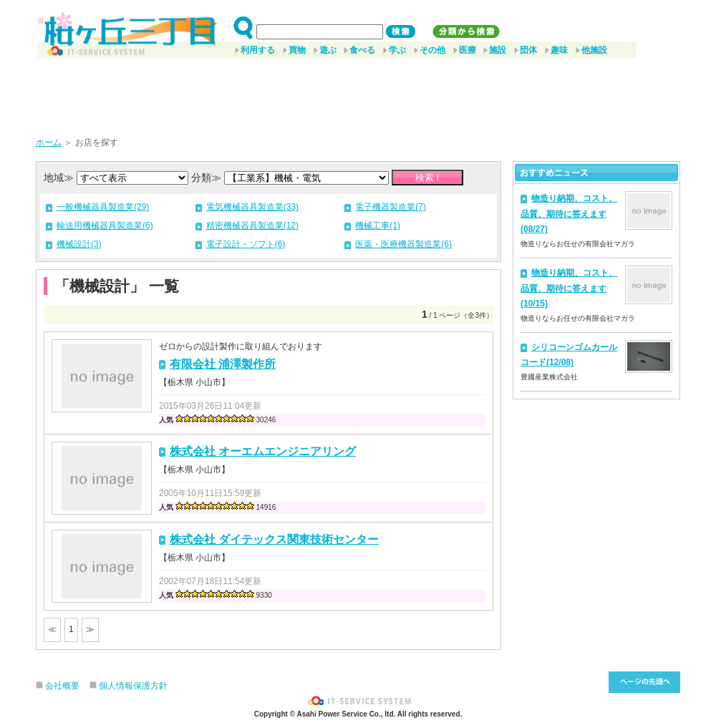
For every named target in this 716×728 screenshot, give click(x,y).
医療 (468, 50)
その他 (432, 50)
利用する (258, 50)
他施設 (594, 50)
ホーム (49, 142)
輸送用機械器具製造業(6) (105, 225)
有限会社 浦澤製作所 (223, 364)
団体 (528, 50)
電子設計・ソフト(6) (246, 244)
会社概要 (62, 686)
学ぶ (397, 50)
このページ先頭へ (644, 682)
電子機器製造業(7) (391, 207)
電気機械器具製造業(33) (252, 207)
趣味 (559, 50)
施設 (498, 50)
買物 (297, 50)
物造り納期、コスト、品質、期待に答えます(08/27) (569, 214)
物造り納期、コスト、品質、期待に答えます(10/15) (569, 288)
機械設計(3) (79, 244)
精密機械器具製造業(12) (252, 225)
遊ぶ (328, 50)
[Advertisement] (358, 92)
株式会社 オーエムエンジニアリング (263, 451)
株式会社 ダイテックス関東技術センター (274, 539)
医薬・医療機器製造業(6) (403, 244)
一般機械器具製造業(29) (103, 207)
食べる (362, 50)
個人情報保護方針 (133, 686)
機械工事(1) (378, 225)
